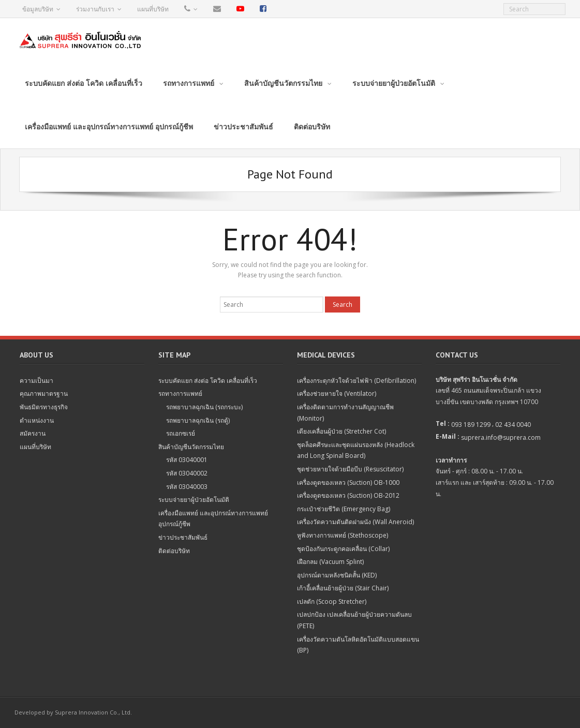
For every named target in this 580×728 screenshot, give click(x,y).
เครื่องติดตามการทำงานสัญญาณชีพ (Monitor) (345, 413)
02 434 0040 (513, 425)
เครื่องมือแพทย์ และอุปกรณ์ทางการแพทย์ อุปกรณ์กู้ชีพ (213, 519)
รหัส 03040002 (187, 473)
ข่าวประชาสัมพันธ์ (183, 537)
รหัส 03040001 (187, 460)
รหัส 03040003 (187, 487)
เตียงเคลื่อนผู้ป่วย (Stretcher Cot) (341, 431)
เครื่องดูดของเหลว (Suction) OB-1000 (348, 482)
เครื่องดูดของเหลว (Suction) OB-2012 (348, 495)
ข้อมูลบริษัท (38, 9)
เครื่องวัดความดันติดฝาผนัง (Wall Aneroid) (355, 522)
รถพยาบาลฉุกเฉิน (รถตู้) (198, 420)
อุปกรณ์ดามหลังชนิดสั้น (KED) (337, 575)
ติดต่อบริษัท (174, 551)
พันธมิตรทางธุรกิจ (44, 407)
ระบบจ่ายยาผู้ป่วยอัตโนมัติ (194, 500)
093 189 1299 (471, 425)
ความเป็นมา (36, 381)
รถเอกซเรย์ (181, 433)
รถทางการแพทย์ (180, 393)
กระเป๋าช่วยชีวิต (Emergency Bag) (344, 509)
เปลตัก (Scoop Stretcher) (332, 601)
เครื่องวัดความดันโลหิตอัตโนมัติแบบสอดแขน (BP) (358, 645)
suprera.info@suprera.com (501, 437)
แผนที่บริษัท (153, 9)
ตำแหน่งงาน (37, 420)
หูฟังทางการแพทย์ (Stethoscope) (343, 535)
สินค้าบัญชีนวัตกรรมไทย (191, 447)
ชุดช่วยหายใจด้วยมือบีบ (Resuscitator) (350, 469)
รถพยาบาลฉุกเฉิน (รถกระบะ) (204, 407)
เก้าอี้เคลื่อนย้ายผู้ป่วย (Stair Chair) (343, 588)
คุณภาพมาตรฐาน (44, 393)
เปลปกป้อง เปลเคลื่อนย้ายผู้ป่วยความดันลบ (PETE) (354, 620)
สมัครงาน (33, 433)
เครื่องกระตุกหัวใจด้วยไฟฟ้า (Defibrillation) (356, 381)
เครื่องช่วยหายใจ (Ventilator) (337, 393)
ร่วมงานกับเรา (95, 9)
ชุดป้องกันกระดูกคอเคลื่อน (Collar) (343, 549)
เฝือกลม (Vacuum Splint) (330, 562)
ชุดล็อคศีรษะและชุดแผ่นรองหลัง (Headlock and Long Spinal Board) (356, 450)
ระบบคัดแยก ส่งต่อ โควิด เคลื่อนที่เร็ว (208, 381)
